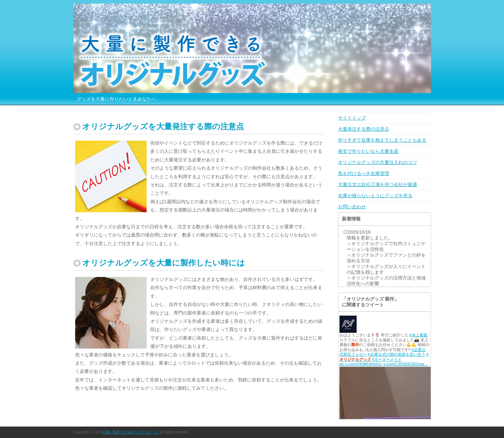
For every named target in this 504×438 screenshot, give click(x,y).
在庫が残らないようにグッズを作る (375, 196)
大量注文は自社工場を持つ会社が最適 (378, 184)
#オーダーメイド (387, 359)
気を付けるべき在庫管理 (364, 173)
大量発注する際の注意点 (364, 129)
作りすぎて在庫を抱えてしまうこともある (382, 140)
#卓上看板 (419, 335)
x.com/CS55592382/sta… (405, 364)
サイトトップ (352, 118)
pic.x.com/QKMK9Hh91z (361, 364)
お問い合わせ (352, 207)
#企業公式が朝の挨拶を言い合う (397, 354)
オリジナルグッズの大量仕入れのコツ (378, 162)
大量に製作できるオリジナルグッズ (131, 432)
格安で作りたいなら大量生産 (368, 151)
